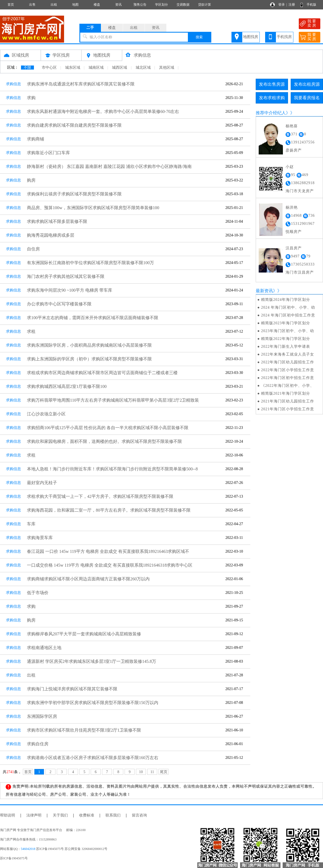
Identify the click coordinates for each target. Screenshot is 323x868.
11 (152, 772)
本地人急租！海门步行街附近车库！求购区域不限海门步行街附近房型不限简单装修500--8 (112, 469)
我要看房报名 (307, 98)
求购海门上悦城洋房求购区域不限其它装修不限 (72, 689)
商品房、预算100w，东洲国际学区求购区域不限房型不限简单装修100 (93, 208)
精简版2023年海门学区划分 (286, 323)
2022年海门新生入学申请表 (286, 347)
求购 (31, 98)
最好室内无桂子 (42, 483)
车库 (31, 524)
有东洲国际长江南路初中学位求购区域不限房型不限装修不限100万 (90, 263)
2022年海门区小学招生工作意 (288, 370)
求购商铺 (36, 139)
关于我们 (60, 815)
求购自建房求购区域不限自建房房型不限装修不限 (74, 125)
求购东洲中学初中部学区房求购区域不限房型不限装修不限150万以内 (93, 703)
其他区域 (167, 68)
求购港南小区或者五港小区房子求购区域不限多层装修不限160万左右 (93, 758)
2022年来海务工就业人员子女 (288, 354)
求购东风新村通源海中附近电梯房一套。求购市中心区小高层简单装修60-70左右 (103, 111)
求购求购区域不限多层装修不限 (57, 221)
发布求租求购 (272, 98)
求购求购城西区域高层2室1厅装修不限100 (67, 386)
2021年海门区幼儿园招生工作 (288, 401)
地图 (75, 5)
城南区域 (96, 68)
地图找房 (251, 37)
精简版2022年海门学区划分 (286, 339)
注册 (292, 5)
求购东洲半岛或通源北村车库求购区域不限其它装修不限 (81, 84)
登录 (282, 5)
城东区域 (73, 68)
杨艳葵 (292, 126)
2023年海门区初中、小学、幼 (288, 331)
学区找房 (61, 55)
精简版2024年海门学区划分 (286, 300)
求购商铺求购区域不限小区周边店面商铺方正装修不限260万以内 (88, 579)
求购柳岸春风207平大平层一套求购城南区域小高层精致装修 (84, 634)
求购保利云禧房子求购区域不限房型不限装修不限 (74, 194)
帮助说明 (8, 815)
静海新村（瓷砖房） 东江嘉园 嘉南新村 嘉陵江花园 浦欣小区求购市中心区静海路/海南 (109, 166)
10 (141, 772)
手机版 (311, 5)
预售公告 (140, 5)
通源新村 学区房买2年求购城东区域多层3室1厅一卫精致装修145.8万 (92, 661)
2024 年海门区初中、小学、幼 (288, 307)
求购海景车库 (40, 538)
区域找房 (20, 55)
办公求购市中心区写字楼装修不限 (59, 304)
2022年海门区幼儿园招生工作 (288, 362)
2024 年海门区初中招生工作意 (288, 315)
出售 (32, 5)
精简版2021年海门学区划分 (286, 393)
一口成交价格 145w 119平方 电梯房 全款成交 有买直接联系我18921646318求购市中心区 (110, 565)
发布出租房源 (307, 84)
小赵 (290, 167)
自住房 (33, 249)
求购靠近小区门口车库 (48, 153)
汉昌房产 (294, 248)
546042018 (28, 849)
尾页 (164, 772)
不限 (27, 68)
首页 (11, 5)
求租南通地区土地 (44, 648)
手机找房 (284, 37)
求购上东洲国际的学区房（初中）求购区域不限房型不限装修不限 (89, 359)
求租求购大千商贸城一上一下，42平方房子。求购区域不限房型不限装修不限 (100, 496)
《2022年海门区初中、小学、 (288, 386)
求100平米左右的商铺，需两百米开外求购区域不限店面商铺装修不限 (93, 318)
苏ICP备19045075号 (14, 858)
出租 (54, 5)
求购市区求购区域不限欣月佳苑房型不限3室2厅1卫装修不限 (84, 730)
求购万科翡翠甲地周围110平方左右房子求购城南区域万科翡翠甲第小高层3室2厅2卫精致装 (113, 400)
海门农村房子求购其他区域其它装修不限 (66, 276)
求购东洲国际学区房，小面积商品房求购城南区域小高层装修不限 (89, 345)
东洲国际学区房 (42, 716)
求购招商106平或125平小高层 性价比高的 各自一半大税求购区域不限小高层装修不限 (108, 428)
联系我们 (113, 815)
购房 (31, 180)
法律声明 (34, 815)
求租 (31, 331)
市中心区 (49, 68)
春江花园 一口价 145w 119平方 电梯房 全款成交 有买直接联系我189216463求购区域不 (108, 551)
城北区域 (143, 68)
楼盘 (97, 5)
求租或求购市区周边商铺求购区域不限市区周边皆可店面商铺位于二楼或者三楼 (102, 373)
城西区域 (120, 68)
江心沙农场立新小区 (46, 414)
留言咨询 (139, 815)
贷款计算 (205, 5)
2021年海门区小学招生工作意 (288, 409)
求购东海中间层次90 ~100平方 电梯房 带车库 (70, 290)
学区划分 (161, 5)
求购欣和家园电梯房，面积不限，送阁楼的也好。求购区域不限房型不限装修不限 (104, 441)
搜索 (199, 37)
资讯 (118, 5)
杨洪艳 (292, 207)
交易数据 (183, 5)
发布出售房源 (272, 84)
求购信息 (142, 55)
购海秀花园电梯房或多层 (51, 235)
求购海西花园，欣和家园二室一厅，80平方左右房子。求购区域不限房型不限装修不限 (109, 510)
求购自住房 (38, 744)
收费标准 (87, 815)
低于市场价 (38, 593)
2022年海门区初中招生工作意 (288, 378)
